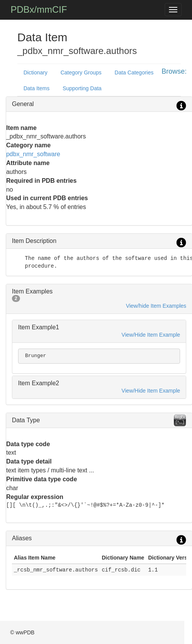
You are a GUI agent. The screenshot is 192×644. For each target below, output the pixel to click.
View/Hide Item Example (151, 335)
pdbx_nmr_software (33, 154)
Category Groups (81, 72)
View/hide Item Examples (156, 306)
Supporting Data (82, 88)
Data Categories (134, 72)
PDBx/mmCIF (39, 9)
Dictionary (35, 72)
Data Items (37, 88)
